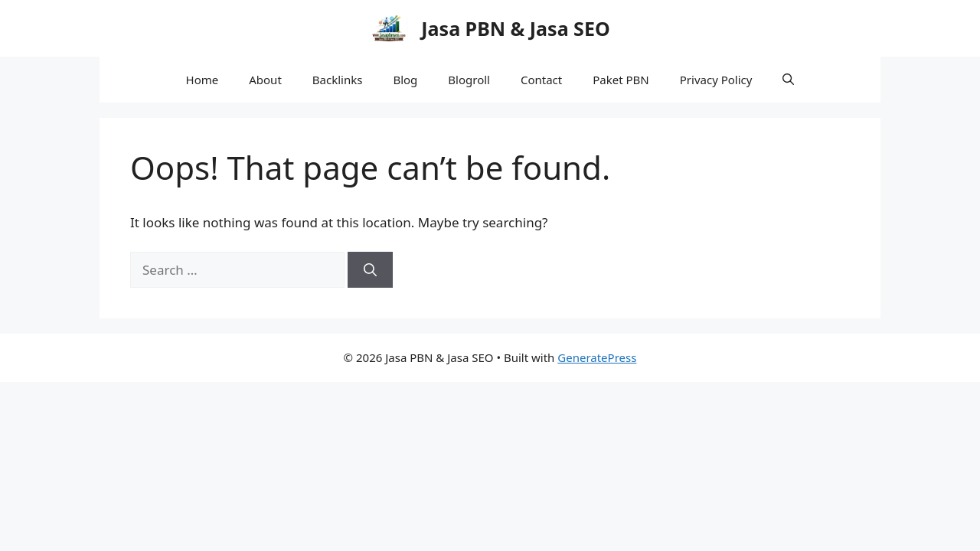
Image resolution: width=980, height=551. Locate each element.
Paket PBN (621, 80)
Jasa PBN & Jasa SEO (515, 28)
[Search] (370, 270)
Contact (541, 80)
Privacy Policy (716, 80)
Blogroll (469, 80)
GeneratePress (597, 357)
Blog (405, 80)
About (265, 80)
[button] (788, 80)
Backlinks (338, 80)
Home (203, 80)
